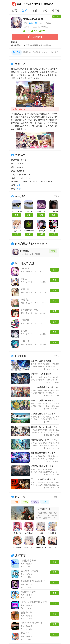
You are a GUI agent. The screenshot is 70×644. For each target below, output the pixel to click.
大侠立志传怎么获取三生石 (43, 414)
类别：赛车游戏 (26, 626)
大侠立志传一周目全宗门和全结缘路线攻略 (50, 427)
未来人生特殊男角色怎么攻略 (44, 387)
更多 (56, 196)
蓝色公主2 (26, 633)
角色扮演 (38, 4)
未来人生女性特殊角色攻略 (43, 400)
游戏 (25, 11)
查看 (17, 215)
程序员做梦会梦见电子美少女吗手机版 (39, 602)
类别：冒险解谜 (26, 616)
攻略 (45, 11)
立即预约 (35, 37)
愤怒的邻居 (26, 613)
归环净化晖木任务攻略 (41, 361)
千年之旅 (25, 341)
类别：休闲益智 (26, 564)
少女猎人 (25, 268)
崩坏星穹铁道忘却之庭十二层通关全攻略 (49, 453)
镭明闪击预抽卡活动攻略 (42, 466)
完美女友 (25, 289)
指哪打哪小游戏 (28, 560)
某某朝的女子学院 (29, 310)
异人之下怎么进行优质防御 (43, 479)
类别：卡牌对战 (26, 637)
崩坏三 (24, 279)
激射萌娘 (25, 300)
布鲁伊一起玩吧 (28, 592)
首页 (16, 4)
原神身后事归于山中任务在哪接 (45, 440)
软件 (35, 11)
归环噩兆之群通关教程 (41, 374)
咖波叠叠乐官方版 (29, 571)
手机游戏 (27, 4)
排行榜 (56, 11)
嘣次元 (24, 331)
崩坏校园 (25, 320)
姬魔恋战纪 (25, 251)
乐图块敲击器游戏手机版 (33, 581)
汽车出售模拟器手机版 (32, 623)
